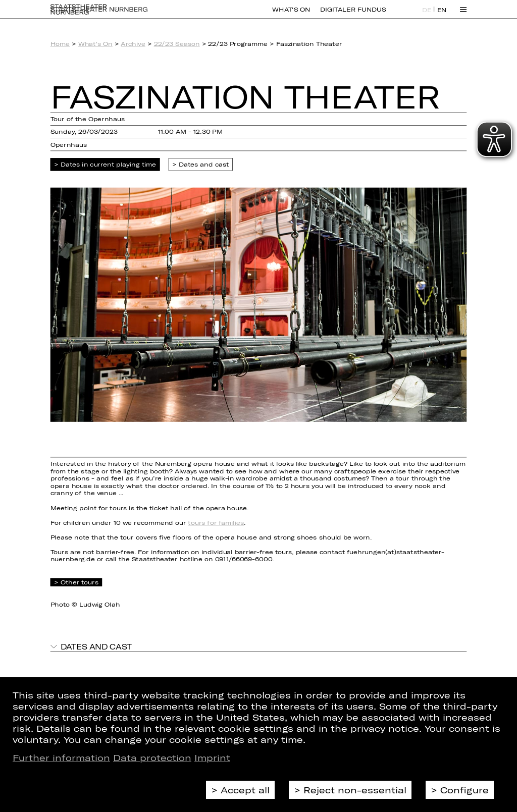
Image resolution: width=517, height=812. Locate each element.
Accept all (245, 790)
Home (60, 44)
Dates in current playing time (109, 165)
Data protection (152, 757)
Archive (133, 44)
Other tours (80, 582)
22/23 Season (177, 44)
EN (442, 16)
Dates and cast (204, 165)
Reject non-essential (355, 790)
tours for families (216, 523)
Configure (464, 790)
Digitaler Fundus (353, 15)
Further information (61, 757)
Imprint (212, 757)
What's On (291, 15)
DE (427, 16)
